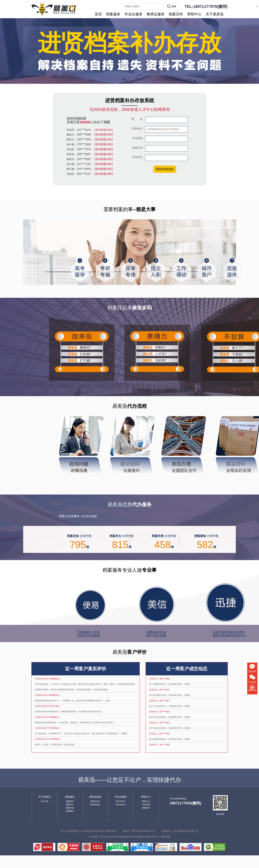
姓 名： (138, 119)
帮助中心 (194, 14)
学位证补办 (121, 805)
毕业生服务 (134, 14)
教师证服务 (156, 14)
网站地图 (166, 837)
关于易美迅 (215, 14)
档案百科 (176, 14)
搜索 (174, 6)
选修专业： (138, 148)
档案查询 (70, 801)
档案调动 (70, 811)
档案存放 (70, 808)
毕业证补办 (121, 801)
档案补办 (70, 805)
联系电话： (138, 129)
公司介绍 (45, 801)
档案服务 (113, 14)
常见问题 (146, 805)
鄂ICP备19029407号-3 (143, 831)
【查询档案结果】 (104, 130)
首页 (98, 14)
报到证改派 (95, 805)
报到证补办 (95, 801)
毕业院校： (138, 138)
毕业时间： (138, 157)
